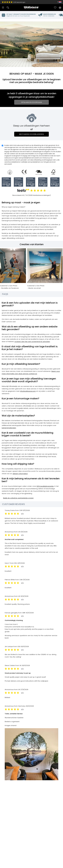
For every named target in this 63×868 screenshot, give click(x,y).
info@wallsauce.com (28, 391)
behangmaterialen (9, 428)
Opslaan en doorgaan (32, 102)
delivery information (20, 474)
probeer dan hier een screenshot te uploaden (32, 342)
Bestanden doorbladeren (32, 134)
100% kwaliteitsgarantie (45, 486)
